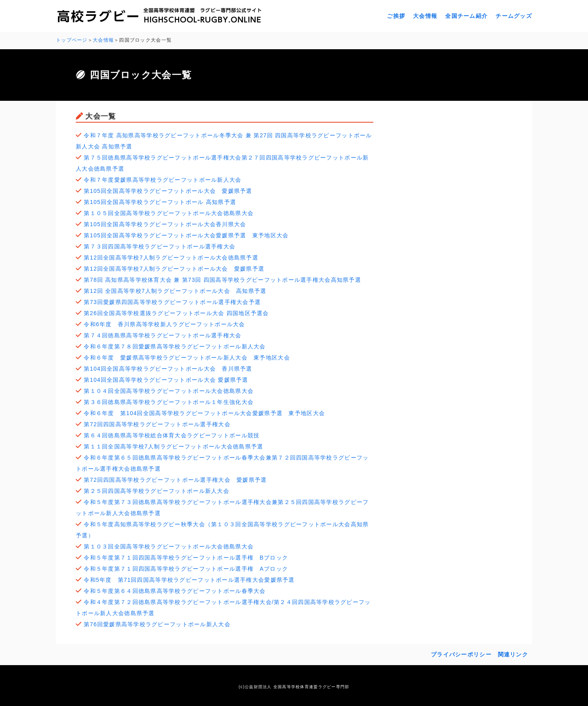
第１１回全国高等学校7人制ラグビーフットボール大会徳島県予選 (173, 446)
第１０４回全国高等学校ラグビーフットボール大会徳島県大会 (169, 391)
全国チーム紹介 (466, 16)
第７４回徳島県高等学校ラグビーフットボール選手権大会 (162, 335)
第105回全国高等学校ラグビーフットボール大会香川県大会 (165, 224)
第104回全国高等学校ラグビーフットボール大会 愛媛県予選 (166, 380)
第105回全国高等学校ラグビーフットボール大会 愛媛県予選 (168, 191)
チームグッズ (514, 16)
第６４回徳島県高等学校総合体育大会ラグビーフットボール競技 (172, 435)
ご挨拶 (396, 16)
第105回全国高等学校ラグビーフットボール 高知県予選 (160, 202)
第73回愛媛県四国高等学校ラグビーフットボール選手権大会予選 (172, 302)
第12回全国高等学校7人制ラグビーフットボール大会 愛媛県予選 (174, 269)
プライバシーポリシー (461, 654)
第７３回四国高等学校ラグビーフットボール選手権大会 (159, 246)
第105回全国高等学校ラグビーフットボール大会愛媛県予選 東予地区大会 (186, 235)
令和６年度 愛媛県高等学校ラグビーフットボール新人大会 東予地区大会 (187, 358)
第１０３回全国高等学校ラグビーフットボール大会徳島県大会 (169, 546)
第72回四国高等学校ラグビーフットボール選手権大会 (157, 424)
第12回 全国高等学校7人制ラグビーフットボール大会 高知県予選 (175, 291)
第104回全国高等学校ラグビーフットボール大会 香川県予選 (168, 369)
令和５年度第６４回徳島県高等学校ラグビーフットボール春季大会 (175, 591)
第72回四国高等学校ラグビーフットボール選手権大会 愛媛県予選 (175, 480)
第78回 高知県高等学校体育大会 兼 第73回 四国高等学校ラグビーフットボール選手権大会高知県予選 (222, 280)
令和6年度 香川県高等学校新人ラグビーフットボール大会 (164, 324)
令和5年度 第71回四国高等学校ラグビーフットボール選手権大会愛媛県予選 (189, 580)
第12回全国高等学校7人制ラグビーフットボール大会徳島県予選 (171, 258)
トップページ (72, 40)
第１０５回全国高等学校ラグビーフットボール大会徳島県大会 (169, 213)
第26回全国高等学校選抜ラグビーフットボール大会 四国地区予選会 (176, 313)
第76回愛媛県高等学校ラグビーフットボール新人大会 (157, 624)
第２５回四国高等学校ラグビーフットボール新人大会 (157, 491)
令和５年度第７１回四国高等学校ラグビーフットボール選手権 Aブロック (186, 569)
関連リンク (513, 654)
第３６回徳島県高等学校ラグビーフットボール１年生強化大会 (169, 402)
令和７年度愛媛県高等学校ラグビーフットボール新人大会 (162, 180)
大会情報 (425, 16)
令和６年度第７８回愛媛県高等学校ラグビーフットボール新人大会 (175, 346)
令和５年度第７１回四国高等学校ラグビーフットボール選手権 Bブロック (186, 558)
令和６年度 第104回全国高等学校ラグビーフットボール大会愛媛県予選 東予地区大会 (204, 413)
